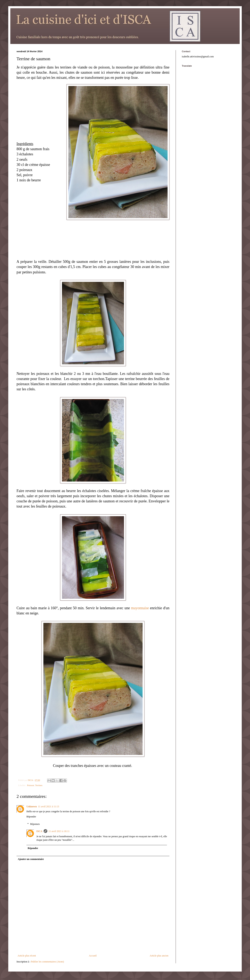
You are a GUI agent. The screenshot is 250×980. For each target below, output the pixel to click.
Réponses (35, 824)
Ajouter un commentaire (31, 859)
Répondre (31, 817)
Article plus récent (27, 956)
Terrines (39, 785)
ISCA (39, 831)
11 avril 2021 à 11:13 (49, 806)
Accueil (93, 956)
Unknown (32, 806)
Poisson (31, 785)
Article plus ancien (159, 956)
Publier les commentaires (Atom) (48, 962)
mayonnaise (140, 608)
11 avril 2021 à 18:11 (59, 831)
